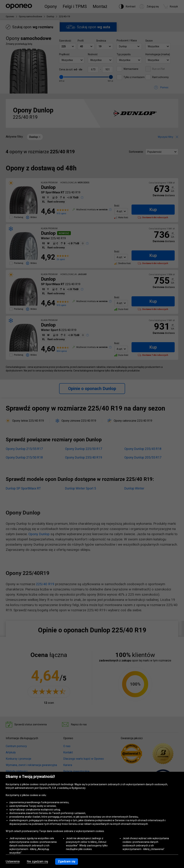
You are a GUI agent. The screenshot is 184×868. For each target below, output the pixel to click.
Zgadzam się (67, 861)
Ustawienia (13, 862)
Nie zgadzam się (37, 862)
